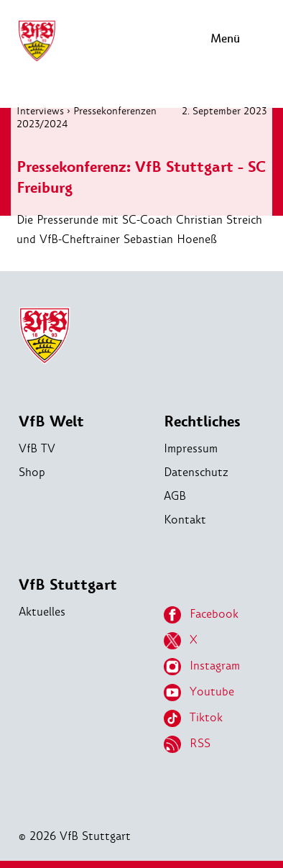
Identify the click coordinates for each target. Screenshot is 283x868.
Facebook (201, 615)
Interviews (40, 111)
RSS (187, 744)
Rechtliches (202, 422)
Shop (32, 472)
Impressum (191, 448)
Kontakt (185, 520)
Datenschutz (196, 472)
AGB (175, 496)
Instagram (202, 667)
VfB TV (37, 448)
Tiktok (193, 718)
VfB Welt (51, 422)
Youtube (199, 693)
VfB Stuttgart (68, 585)
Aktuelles (42, 612)
